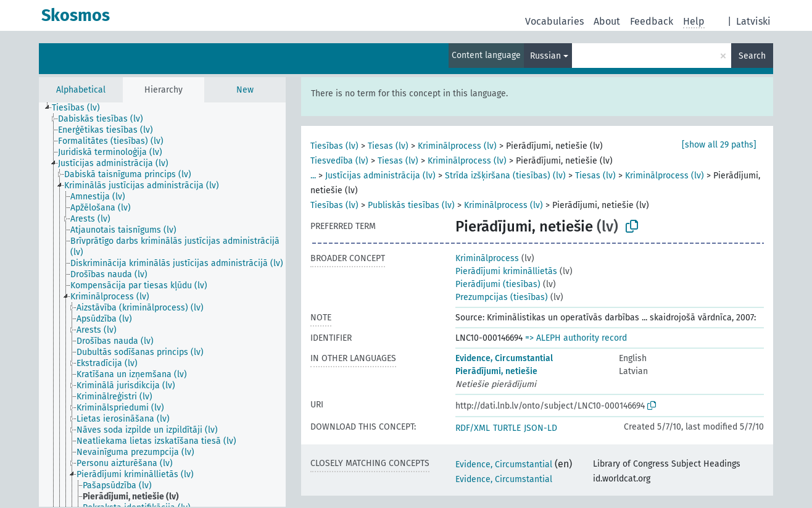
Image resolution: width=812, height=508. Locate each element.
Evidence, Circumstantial (504, 358)
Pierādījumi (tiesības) (498, 284)
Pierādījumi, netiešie (496, 371)
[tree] (162, 305)
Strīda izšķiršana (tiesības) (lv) (505, 176)
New (245, 90)
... (313, 176)
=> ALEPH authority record (576, 338)
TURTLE (507, 428)
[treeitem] (81, 108)
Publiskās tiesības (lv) (411, 205)
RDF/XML (473, 428)
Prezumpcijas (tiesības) (502, 297)
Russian (545, 56)
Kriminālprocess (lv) (457, 146)
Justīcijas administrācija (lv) (380, 176)
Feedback (652, 21)
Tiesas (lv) (388, 146)
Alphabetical (81, 90)
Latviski (753, 21)
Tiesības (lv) (334, 146)
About (607, 21)
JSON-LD (541, 428)
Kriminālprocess (487, 258)
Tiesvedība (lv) (339, 161)
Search (752, 56)
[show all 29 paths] (719, 145)
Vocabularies (554, 21)
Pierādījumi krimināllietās (506, 271)
